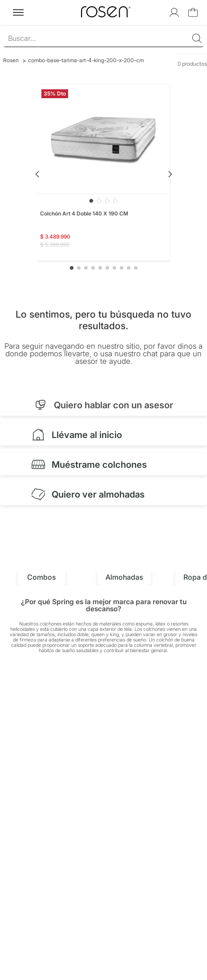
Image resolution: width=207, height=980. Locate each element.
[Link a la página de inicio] (11, 60)
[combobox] (103, 39)
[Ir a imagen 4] (115, 201)
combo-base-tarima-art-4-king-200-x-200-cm (86, 60)
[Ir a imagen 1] (91, 201)
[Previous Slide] (37, 174)
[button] (72, 268)
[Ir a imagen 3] (107, 201)
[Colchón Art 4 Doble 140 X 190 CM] (104, 173)
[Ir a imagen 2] (99, 201)
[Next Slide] (170, 174)
